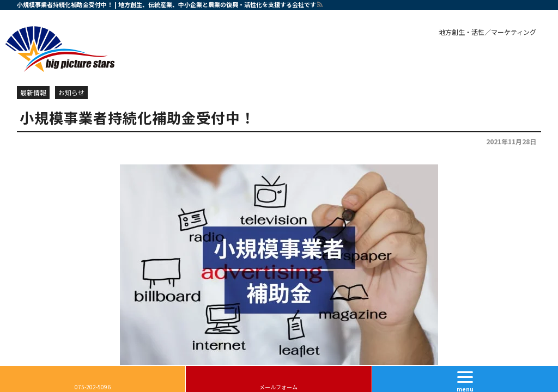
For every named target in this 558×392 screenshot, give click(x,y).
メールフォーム (278, 387)
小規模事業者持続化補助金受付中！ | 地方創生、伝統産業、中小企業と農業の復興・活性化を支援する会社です (166, 4)
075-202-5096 (93, 387)
